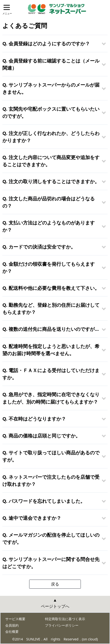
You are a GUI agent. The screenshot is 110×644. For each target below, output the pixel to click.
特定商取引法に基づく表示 (65, 619)
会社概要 (12, 631)
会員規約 (12, 625)
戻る (55, 584)
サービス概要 (15, 619)
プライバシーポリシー (62, 625)
